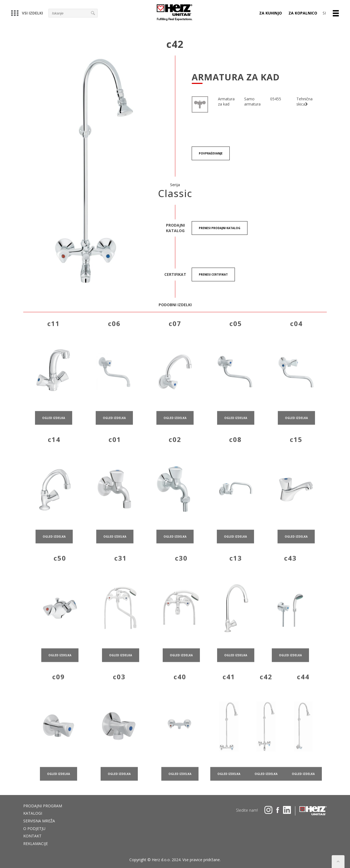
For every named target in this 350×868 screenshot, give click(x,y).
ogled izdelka (54, 434)
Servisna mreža (39, 821)
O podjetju (34, 828)
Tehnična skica (304, 102)
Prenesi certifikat (213, 274)
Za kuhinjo (271, 13)
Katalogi (33, 813)
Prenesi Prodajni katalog (220, 228)
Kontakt (32, 836)
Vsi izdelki (27, 13)
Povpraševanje (211, 153)
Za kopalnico (303, 13)
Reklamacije (36, 844)
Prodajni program (43, 806)
